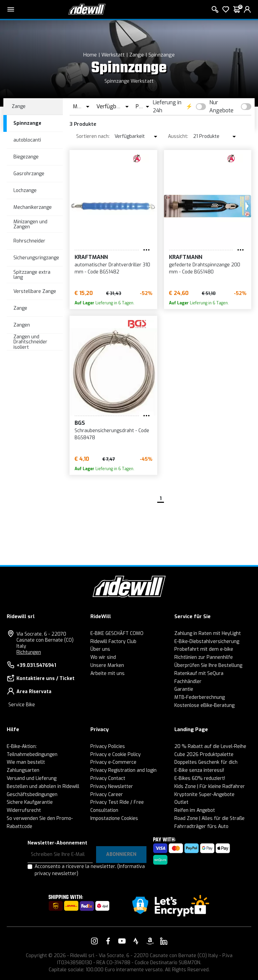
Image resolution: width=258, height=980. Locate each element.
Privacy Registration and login (123, 770)
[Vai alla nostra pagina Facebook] (108, 941)
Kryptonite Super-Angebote (204, 795)
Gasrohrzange (29, 174)
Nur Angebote (221, 106)
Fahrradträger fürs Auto (201, 826)
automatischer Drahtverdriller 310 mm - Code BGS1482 (112, 268)
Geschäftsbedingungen (32, 795)
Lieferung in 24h (167, 106)
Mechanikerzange (33, 207)
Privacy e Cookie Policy (116, 755)
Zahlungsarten (23, 770)
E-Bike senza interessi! (199, 770)
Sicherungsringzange (36, 258)
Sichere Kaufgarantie (30, 802)
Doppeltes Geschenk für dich (206, 762)
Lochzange (25, 191)
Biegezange (26, 157)
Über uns (100, 649)
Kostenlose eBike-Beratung (204, 705)
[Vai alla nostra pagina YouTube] (122, 941)
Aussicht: (178, 136)
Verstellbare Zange (35, 291)
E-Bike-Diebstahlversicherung (207, 642)
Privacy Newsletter (112, 786)
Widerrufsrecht (24, 810)
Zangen (22, 325)
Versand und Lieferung (32, 778)
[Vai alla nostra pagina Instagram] (94, 941)
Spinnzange (162, 55)
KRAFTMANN (91, 257)
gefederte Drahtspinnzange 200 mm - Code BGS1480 (205, 268)
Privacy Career (107, 795)
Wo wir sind (103, 657)
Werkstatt (113, 55)
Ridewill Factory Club (113, 642)
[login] (247, 9)
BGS (80, 423)
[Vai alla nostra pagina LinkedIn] (164, 941)
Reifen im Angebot (195, 810)
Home (90, 55)
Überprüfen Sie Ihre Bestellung (208, 665)
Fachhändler (188, 682)
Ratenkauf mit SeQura (199, 673)
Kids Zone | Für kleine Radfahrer (210, 786)
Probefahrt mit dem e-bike (204, 649)
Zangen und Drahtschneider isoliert (30, 342)
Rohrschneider (29, 241)
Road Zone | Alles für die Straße (209, 818)
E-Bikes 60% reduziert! (200, 778)
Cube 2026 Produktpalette (204, 755)
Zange (137, 55)
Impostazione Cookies (114, 818)
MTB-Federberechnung (200, 697)
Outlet (181, 802)
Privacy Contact (108, 778)
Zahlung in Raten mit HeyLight (208, 633)
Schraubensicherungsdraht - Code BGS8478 (112, 434)
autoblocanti (27, 140)
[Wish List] (226, 9)
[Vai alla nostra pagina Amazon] (150, 941)
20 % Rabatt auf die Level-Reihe (210, 746)
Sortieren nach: (93, 136)
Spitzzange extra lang (32, 275)
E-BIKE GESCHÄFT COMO (117, 633)
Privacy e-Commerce (113, 762)
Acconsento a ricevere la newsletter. (90, 870)
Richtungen (29, 652)
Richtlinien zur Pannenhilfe (204, 657)
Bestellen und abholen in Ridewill (43, 786)
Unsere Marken (107, 665)
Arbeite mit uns (107, 673)
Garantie (184, 689)
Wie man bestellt (26, 762)
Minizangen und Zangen (30, 224)
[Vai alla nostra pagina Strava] (136, 941)
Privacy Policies (108, 746)
